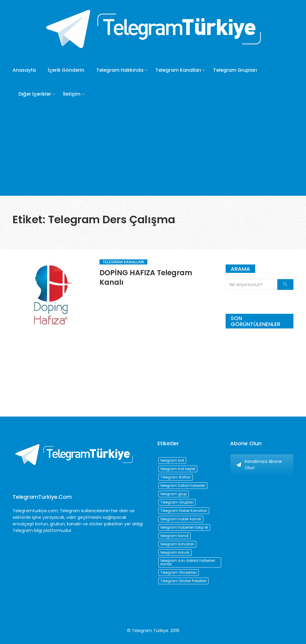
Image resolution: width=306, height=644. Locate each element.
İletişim (72, 94)
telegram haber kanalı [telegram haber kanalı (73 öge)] (181, 519)
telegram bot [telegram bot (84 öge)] (172, 460)
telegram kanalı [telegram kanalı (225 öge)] (175, 552)
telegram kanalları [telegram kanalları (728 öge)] (177, 544)
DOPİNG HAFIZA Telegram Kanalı (146, 277)
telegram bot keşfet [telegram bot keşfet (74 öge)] (178, 469)
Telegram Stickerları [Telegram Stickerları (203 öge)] (179, 572)
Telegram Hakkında (120, 70)
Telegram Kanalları (178, 70)
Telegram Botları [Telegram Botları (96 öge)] (176, 477)
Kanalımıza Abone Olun (259, 465)
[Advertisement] (153, 151)
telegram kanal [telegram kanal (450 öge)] (175, 536)
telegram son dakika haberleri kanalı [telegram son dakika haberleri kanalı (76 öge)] (188, 562)
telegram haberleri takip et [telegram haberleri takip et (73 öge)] (184, 527)
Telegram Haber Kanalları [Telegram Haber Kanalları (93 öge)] (184, 511)
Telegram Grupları (235, 70)
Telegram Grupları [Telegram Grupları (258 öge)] (177, 502)
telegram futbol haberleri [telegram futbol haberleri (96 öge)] (183, 485)
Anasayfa (24, 70)
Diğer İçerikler (35, 94)
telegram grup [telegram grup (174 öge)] (174, 494)
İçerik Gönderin (66, 70)
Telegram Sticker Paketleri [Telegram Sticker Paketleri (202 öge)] (183, 581)
